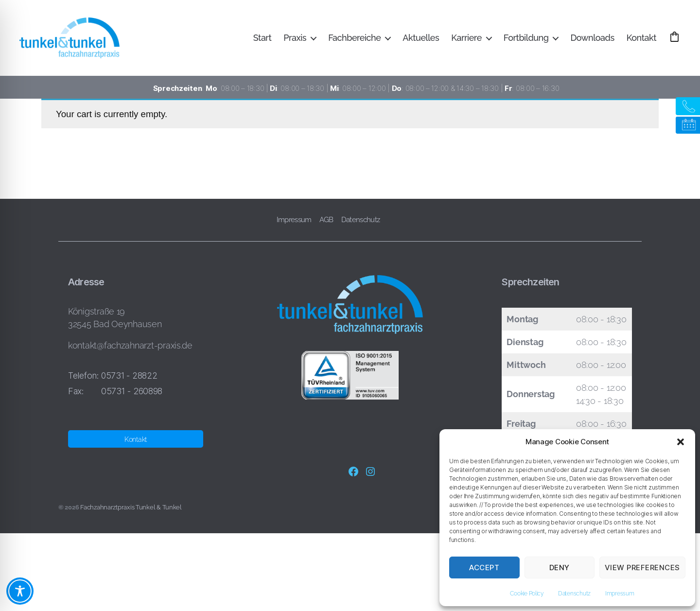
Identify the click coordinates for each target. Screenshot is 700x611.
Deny (560, 567)
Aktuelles (445, 31)
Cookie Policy (527, 594)
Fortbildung (551, 31)
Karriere (491, 31)
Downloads (616, 31)
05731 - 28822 (129, 375)
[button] (681, 442)
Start (287, 31)
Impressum (620, 594)
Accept (484, 567)
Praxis (319, 31)
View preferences (642, 567)
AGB (326, 220)
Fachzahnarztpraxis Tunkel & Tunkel (131, 507)
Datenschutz (574, 594)
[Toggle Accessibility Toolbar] (20, 591)
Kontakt (666, 31)
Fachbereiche (379, 31)
